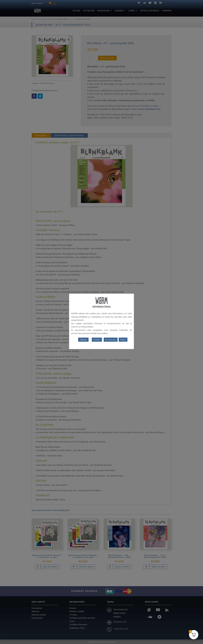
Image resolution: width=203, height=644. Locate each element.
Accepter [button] (97, 340)
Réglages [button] (83, 340)
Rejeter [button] (123, 340)
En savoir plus (111, 340)
